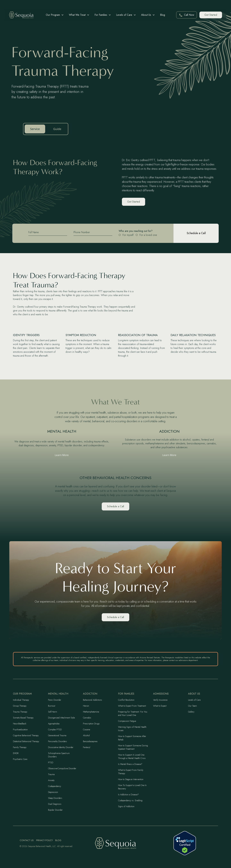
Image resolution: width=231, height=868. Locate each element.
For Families (126, 694)
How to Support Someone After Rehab (132, 738)
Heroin (86, 706)
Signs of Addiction (126, 806)
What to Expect (160, 706)
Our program (22, 694)
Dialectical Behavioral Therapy (26, 741)
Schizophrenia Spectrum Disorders (59, 755)
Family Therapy (20, 747)
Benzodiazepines (90, 741)
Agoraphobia (54, 724)
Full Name (34, 232)
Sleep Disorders (55, 798)
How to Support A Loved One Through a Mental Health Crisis (132, 756)
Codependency (55, 786)
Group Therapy (20, 706)
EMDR (16, 753)
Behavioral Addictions (93, 700)
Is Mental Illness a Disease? (130, 764)
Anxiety (51, 780)
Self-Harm (53, 712)
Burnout (52, 706)
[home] (21, 15)
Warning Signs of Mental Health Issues (132, 729)
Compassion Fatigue (127, 721)
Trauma (51, 774)
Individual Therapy (21, 700)
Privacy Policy (44, 840)
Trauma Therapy (20, 712)
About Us (194, 694)
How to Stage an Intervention (131, 779)
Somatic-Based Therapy (23, 718)
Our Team (192, 706)
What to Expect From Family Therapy (131, 772)
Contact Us (27, 840)
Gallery (191, 712)
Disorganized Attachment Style (61, 718)
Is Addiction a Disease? (128, 795)
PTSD (51, 762)
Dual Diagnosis (55, 804)
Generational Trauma (57, 735)
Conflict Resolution (126, 700)
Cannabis (87, 718)
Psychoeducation (20, 729)
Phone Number (82, 232)
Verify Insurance (160, 700)
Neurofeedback (20, 724)
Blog (163, 15)
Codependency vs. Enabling (130, 800)
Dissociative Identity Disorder (61, 747)
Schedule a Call (116, 506)
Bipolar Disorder (55, 810)
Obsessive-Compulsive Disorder (62, 768)
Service (35, 129)
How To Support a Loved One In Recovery (132, 787)
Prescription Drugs (91, 724)
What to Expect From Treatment (132, 706)
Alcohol (86, 735)
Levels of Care (194, 700)
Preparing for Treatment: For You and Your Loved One (133, 713)
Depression (53, 792)
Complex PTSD (55, 729)
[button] (55, 15)
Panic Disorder (55, 700)
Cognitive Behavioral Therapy (26, 735)
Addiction (90, 694)
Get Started (211, 15)
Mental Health (58, 694)
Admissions (161, 694)
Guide (57, 129)
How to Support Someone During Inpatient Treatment (133, 747)
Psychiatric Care (20, 759)
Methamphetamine (91, 712)
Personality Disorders (58, 741)
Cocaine (87, 729)
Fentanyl (87, 747)
